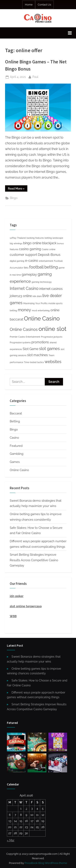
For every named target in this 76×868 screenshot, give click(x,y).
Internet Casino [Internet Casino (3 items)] (24, 288)
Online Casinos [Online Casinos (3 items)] (24, 329)
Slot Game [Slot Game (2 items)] (31, 349)
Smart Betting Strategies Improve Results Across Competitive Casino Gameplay (34, 560)
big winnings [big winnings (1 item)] (16, 243)
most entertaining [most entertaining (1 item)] (41, 310)
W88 (13, 616)
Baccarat (16, 413)
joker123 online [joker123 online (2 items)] (21, 296)
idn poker (17, 596)
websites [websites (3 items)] (53, 362)
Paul (35, 77)
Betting (15, 421)
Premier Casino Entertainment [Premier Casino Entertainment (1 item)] (25, 337)
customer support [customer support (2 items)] (23, 255)
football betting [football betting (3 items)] (43, 267)
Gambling (17, 454)
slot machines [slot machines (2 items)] (37, 355)
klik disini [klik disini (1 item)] (37, 296)
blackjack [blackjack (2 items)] (49, 243)
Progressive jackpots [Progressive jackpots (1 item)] (52, 337)
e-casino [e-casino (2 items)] (32, 261)
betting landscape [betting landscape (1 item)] (54, 238)
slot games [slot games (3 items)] (49, 349)
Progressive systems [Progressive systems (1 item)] (20, 342)
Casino (14, 438)
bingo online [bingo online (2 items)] (32, 243)
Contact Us (44, 5)
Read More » (18, 189)
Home (29, 5)
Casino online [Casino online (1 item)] (49, 249)
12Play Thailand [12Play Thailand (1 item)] (18, 238)
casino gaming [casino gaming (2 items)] (30, 249)
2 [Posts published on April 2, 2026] (26, 808)
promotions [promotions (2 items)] (40, 342)
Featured (16, 446)
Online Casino (19, 470)
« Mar (11, 840)
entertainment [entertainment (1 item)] (46, 261)
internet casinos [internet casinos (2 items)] (51, 289)
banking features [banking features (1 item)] (35, 238)
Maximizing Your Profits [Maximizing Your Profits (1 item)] (35, 303)
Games (15, 462)
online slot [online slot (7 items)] (52, 329)
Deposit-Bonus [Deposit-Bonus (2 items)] (49, 255)
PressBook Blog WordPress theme (46, 863)
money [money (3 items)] (24, 310)
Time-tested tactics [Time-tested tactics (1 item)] (34, 362)
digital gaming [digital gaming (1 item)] (17, 261)
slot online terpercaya (26, 606)
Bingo (14, 198)
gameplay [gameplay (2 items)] (29, 274)
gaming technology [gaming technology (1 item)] (42, 282)
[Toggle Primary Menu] (70, 33)
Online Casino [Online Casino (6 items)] (42, 318)
